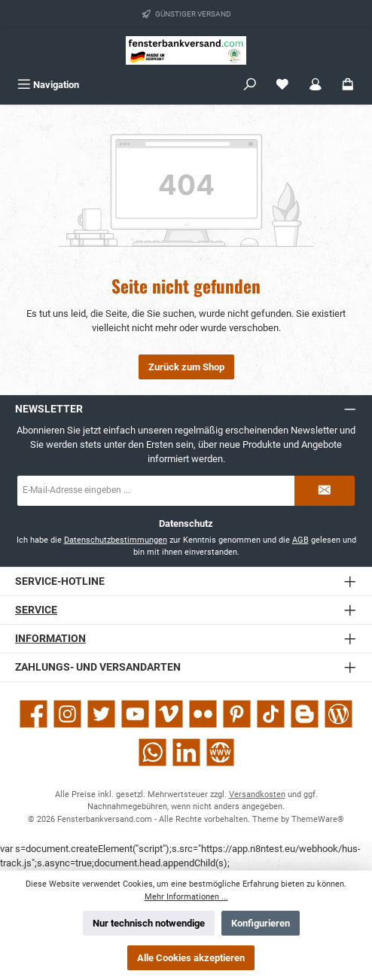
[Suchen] (250, 85)
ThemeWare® (318, 819)
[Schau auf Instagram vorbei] (67, 714)
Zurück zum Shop (186, 367)
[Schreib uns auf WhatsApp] (152, 752)
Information (50, 639)
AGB (300, 540)
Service (36, 610)
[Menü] (48, 85)
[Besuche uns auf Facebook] (34, 714)
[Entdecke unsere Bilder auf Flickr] (203, 714)
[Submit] (325, 491)
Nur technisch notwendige (149, 923)
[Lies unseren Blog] (338, 714)
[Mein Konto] (316, 85)
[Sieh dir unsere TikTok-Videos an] (271, 714)
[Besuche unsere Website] (220, 752)
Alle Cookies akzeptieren (191, 958)
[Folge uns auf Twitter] (101, 714)
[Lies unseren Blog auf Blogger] (305, 714)
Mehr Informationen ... (186, 897)
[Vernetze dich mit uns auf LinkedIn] (186, 752)
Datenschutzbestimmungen (116, 540)
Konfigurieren (261, 923)
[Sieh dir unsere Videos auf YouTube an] (135, 714)
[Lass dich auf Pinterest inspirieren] (237, 714)
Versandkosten (257, 794)
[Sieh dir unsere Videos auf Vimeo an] (169, 714)
